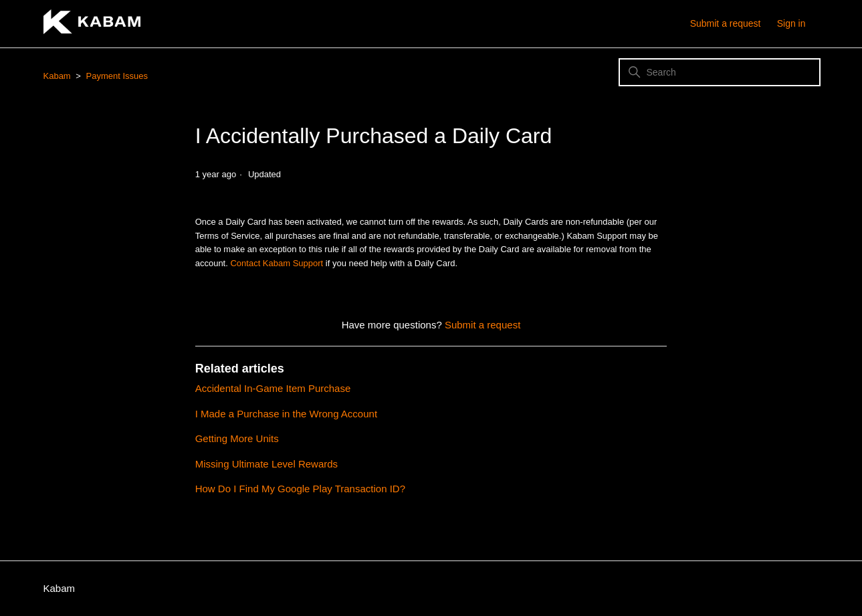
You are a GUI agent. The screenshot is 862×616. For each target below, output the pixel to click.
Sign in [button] (791, 23)
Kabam (57, 76)
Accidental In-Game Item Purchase (273, 388)
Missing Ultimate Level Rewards (266, 464)
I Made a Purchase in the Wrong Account (286, 414)
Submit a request (726, 23)
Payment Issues (117, 76)
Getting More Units (237, 438)
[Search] (720, 72)
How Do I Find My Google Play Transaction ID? (300, 489)
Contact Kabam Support (277, 263)
